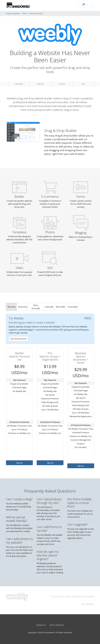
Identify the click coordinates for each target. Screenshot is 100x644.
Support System (13, 13)
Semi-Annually (36, 307)
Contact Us (41, 625)
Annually (49, 307)
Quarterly (23, 307)
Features (40, 84)
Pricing (62, 84)
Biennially (60, 307)
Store (24, 13)
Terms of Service (57, 625)
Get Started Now (18, 339)
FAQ (83, 84)
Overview (19, 84)
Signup (19, 463)
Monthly (12, 307)
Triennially (72, 307)
